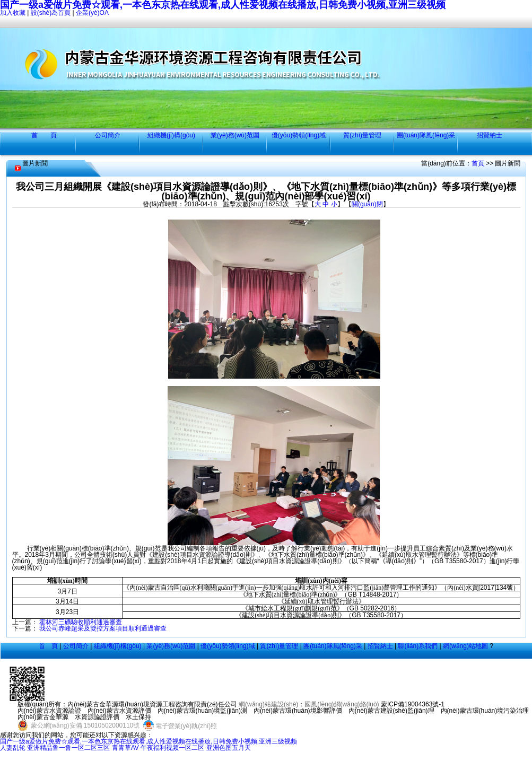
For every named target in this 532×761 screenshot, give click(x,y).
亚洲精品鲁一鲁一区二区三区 (68, 748)
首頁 (478, 163)
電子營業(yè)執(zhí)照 (180, 726)
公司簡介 (108, 135)
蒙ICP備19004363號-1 (413, 704)
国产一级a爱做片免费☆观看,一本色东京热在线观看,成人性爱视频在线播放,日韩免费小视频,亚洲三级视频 (149, 741)
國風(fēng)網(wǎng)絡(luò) (342, 704)
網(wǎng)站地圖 (465, 646)
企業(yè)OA (92, 13)
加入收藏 (13, 13)
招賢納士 (490, 135)
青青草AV (125, 748)
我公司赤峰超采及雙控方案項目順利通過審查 (103, 628)
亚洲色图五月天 (229, 748)
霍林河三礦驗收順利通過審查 (81, 622)
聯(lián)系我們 (418, 646)
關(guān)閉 (367, 204)
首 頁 (44, 135)
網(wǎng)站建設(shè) (268, 704)
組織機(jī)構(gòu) (171, 135)
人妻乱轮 (13, 748)
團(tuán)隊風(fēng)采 (426, 135)
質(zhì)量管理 (362, 135)
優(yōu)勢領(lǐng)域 (299, 135)
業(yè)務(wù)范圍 (235, 135)
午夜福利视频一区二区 (172, 748)
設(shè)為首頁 (51, 13)
